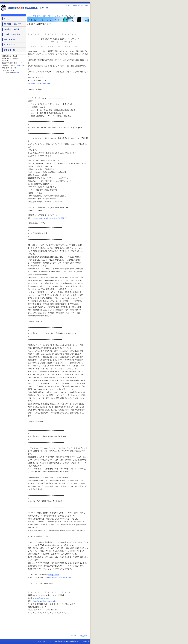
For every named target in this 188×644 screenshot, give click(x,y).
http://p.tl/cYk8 (53, 575)
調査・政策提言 (14, 39)
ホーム (14, 19)
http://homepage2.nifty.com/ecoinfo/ (59, 578)
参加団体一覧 (14, 50)
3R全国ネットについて (80, 6)
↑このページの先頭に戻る (80, 636)
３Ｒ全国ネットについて (14, 24)
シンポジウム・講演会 (14, 34)
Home (29, 16)
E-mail (17, 72)
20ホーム (68, 6)
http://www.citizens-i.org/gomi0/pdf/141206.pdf (50, 218)
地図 (19, 65)
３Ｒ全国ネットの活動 (14, 29)
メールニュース (58, 16)
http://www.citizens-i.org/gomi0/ (39, 83)
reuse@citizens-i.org (42, 598)
